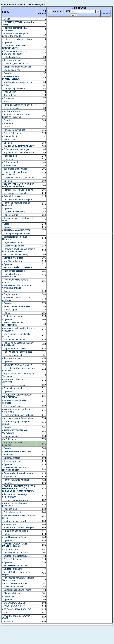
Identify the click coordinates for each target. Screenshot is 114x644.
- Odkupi (6, 534)
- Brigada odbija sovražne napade (18, 153)
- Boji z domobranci (11, 512)
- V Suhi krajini (9, 439)
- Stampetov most (11, 436)
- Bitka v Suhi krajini (12, 133)
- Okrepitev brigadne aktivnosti (17, 67)
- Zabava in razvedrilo (13, 388)
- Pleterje (6, 120)
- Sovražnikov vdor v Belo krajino (18, 528)
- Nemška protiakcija (12, 261)
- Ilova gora (8, 291)
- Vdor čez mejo (10, 156)
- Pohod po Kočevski (12, 57)
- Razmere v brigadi (12, 60)
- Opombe (7, 42)
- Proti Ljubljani (9, 92)
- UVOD (6, 19)
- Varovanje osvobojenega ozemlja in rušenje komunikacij (19, 250)
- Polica (6, 102)
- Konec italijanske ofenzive (15, 64)
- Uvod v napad (9, 310)
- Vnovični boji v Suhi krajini (15, 583)
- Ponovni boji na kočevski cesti (17, 352)
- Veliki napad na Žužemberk (16, 193)
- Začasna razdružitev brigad (16, 149)
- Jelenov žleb (9, 140)
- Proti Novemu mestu (13, 355)
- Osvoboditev (9, 596)
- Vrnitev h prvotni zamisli (14, 521)
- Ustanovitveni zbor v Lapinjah (17, 39)
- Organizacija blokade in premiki (18, 473)
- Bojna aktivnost (10, 477)
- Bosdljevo (7, 455)
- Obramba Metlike (11, 458)
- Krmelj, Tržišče (10, 95)
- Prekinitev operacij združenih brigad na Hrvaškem (17, 116)
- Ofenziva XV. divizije (13, 258)
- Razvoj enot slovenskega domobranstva (15, 496)
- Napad (6, 313)
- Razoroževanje (10, 215)
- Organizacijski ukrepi (13, 242)
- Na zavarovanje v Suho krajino (17, 418)
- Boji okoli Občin (10, 549)
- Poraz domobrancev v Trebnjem (18, 415)
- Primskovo (8, 98)
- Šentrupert (8, 159)
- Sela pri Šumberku (12, 196)
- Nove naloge (9, 524)
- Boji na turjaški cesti (12, 406)
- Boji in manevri (10, 162)
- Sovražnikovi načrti (12, 569)
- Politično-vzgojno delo (13, 246)
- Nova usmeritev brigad (14, 130)
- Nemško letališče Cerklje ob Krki (18, 190)
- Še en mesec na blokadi (14, 385)
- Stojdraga (7, 123)
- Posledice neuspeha (13, 316)
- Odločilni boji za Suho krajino (17, 590)
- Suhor (6, 85)
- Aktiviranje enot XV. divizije (16, 255)
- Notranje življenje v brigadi (15, 480)
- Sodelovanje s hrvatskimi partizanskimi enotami (15, 53)
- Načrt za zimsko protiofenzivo (17, 82)
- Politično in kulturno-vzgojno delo (19, 178)
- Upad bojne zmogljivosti (14, 537)
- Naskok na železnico (13, 111)
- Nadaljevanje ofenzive (13, 89)
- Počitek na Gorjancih (13, 587)
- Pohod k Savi (9, 166)
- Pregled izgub (9, 294)
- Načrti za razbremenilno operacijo (19, 105)
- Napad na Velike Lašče (14, 349)
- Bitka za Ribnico (11, 136)
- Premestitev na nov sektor (15, 500)
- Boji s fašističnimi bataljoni (15, 169)
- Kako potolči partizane (13, 271)
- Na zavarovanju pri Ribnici (15, 531)
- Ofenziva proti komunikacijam (17, 200)
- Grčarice (7, 224)
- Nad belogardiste (11, 70)
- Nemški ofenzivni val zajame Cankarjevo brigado (16, 287)
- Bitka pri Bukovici (11, 108)
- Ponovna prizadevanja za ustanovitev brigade (15, 35)
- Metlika (6, 127)
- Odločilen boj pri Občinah (15, 553)
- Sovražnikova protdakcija (15, 556)
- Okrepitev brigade (11, 593)
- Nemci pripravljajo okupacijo (16, 234)
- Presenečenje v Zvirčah (14, 340)
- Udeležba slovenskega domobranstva (14, 275)
